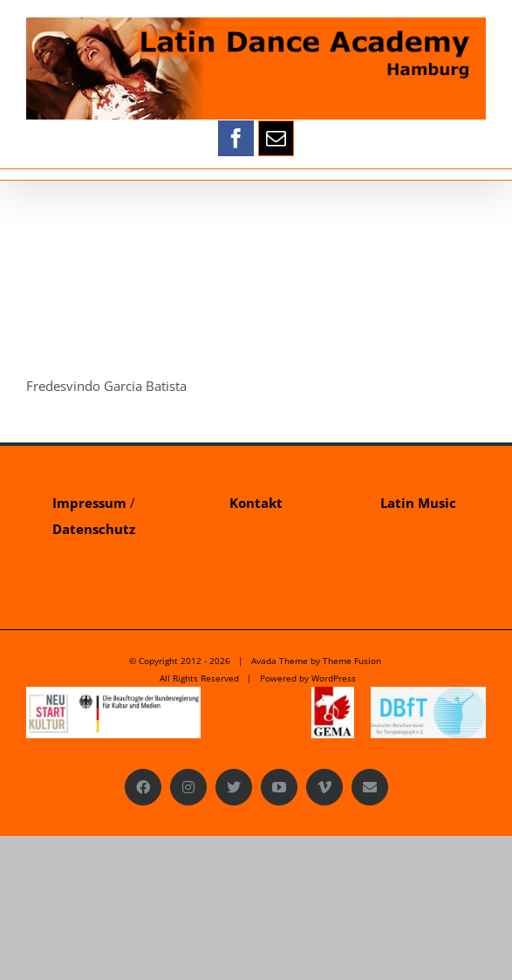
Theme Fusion (352, 661)
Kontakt (256, 503)
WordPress (334, 678)
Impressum (89, 503)
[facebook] (236, 138)
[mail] (276, 138)
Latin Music (418, 503)
